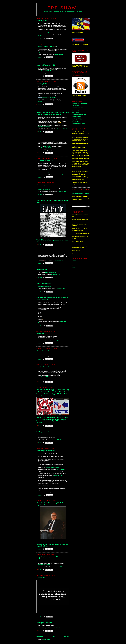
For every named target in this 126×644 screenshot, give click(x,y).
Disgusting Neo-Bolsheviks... (47, 451)
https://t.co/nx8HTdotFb (44, 127)
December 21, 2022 (62, 129)
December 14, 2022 (60, 356)
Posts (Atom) (47, 640)
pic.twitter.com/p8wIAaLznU (45, 354)
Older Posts (66, 637)
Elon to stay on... (42, 185)
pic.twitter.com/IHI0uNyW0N (45, 71)
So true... (40, 251)
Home (53, 637)
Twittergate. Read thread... (46, 623)
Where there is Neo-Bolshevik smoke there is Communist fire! (52, 299)
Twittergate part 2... (43, 432)
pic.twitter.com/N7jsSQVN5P (49, 98)
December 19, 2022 (63, 192)
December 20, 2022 (56, 73)
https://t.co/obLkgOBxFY (51, 272)
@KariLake (41, 370)
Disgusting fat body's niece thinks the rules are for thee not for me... (53, 558)
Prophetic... (40, 138)
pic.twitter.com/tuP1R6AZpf (52, 467)
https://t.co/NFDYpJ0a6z (53, 172)
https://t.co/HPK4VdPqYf (44, 52)
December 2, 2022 (55, 628)
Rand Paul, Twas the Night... (46, 65)
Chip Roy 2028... (42, 21)
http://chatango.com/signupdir (81, 194)
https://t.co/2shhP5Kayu (44, 565)
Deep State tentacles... (44, 284)
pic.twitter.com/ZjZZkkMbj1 (45, 377)
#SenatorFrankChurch (48, 141)
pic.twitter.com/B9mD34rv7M (59, 490)
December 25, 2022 (59, 54)
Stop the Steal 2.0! (43, 367)
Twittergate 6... (42, 333)
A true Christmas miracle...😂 (47, 46)
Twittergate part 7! (43, 269)
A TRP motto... (41, 578)
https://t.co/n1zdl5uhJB (44, 189)
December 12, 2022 (56, 379)
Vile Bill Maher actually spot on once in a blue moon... (52, 202)
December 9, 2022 (56, 440)
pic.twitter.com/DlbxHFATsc (45, 148)
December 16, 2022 (56, 340)
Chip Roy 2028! (42, 84)
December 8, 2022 (61, 469)
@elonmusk (47, 146)
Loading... (74, 261)
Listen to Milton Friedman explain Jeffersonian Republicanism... (53, 504)
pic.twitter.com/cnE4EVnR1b (45, 287)
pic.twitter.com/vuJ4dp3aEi (55, 32)
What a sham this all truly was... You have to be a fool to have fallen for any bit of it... (53, 113)
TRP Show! (63, 8)
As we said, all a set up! (45, 161)
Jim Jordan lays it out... (45, 351)
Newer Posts (40, 637)
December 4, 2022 (58, 567)
